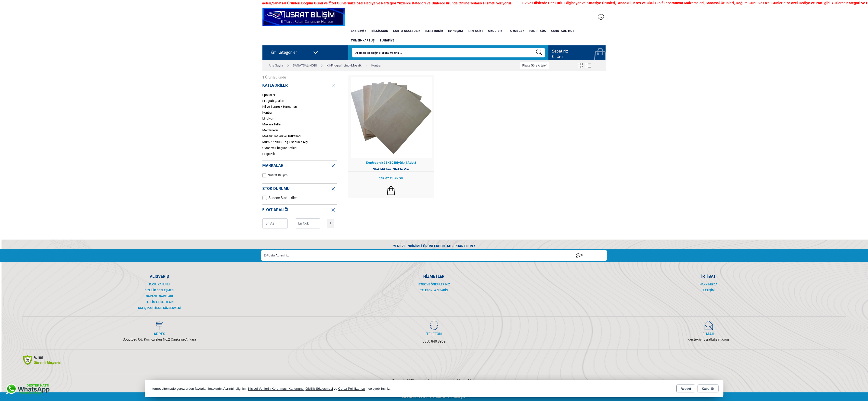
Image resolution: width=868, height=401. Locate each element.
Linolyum (269, 118)
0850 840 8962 (434, 341)
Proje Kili (269, 154)
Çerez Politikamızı (352, 389)
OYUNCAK (517, 31)
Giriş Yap (598, 17)
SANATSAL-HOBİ (563, 31)
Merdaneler (270, 130)
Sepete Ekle (391, 191)
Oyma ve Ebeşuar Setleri (280, 148)
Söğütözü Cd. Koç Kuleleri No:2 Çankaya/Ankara (159, 339)
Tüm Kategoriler (294, 53)
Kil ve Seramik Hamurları (280, 107)
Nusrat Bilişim (275, 175)
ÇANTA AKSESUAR (406, 31)
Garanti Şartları (159, 296)
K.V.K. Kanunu (159, 284)
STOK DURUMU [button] (299, 188)
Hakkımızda (708, 284)
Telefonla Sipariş (434, 290)
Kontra (267, 113)
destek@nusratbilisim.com (709, 339)
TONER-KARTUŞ (363, 40)
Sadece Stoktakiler (280, 198)
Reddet (686, 389)
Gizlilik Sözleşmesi (159, 290)
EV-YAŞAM (455, 31)
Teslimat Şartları (159, 302)
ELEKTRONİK (434, 31)
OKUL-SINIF (497, 31)
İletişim (708, 290)
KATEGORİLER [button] (299, 85)
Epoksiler (269, 95)
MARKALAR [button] (299, 165)
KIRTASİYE (475, 31)
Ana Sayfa (359, 31)
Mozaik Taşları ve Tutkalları (282, 136)
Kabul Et (708, 389)
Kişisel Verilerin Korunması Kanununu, (276, 389)
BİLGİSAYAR (380, 31)
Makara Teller (272, 124)
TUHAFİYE (387, 40)
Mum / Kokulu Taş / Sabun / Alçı (285, 142)
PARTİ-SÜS (538, 31)
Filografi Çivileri (273, 101)
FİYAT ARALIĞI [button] (299, 209)
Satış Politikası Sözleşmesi (159, 308)
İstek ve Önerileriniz (434, 284)
